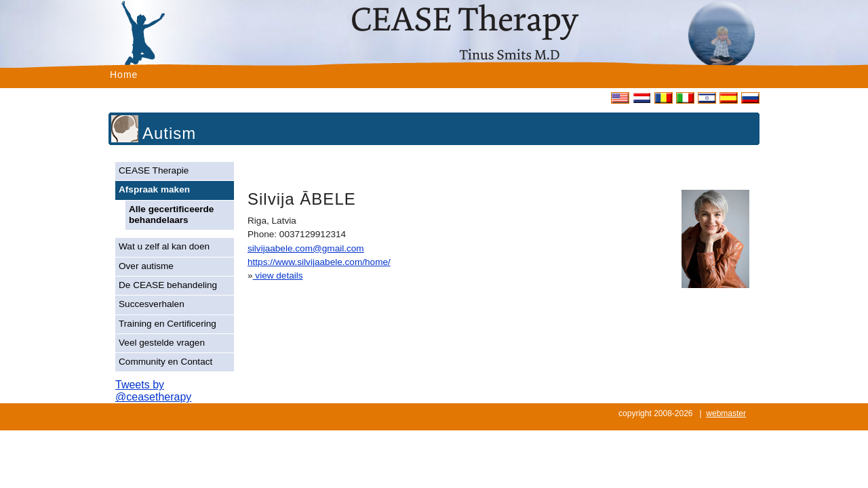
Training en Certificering (167, 324)
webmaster (726, 413)
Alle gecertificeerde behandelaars (171, 215)
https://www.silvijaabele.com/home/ (319, 262)
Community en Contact (165, 362)
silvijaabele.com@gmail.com (306, 248)
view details (278, 276)
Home (124, 75)
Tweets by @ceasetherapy (153, 391)
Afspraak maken (154, 189)
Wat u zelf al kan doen (164, 246)
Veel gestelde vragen (162, 343)
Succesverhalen (152, 304)
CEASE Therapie (154, 170)
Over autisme (146, 266)
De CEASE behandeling (168, 285)
